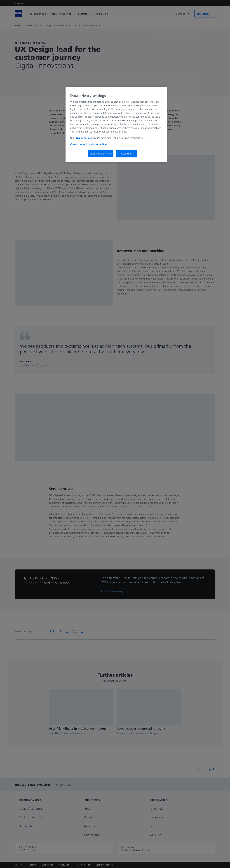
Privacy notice (83, 138)
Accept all (127, 154)
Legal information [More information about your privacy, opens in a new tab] (96, 144)
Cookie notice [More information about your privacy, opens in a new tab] (78, 144)
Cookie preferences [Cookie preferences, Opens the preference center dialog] (101, 154)
